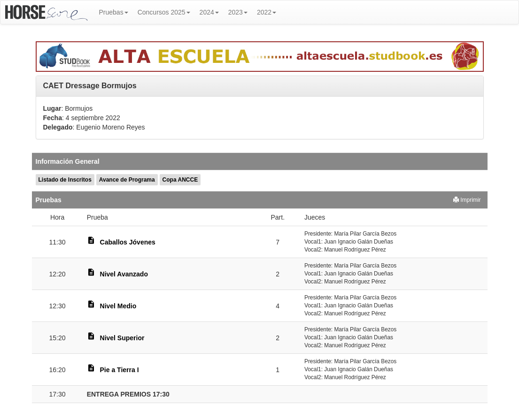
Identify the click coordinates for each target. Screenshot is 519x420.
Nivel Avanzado (124, 274)
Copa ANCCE (180, 180)
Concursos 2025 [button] (164, 12)
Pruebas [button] (114, 12)
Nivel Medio (118, 306)
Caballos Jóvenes (128, 242)
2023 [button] (238, 12)
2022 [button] (267, 12)
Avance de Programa (127, 180)
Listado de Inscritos (65, 180)
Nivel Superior (122, 338)
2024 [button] (209, 12)
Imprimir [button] (467, 200)
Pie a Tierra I (120, 370)
